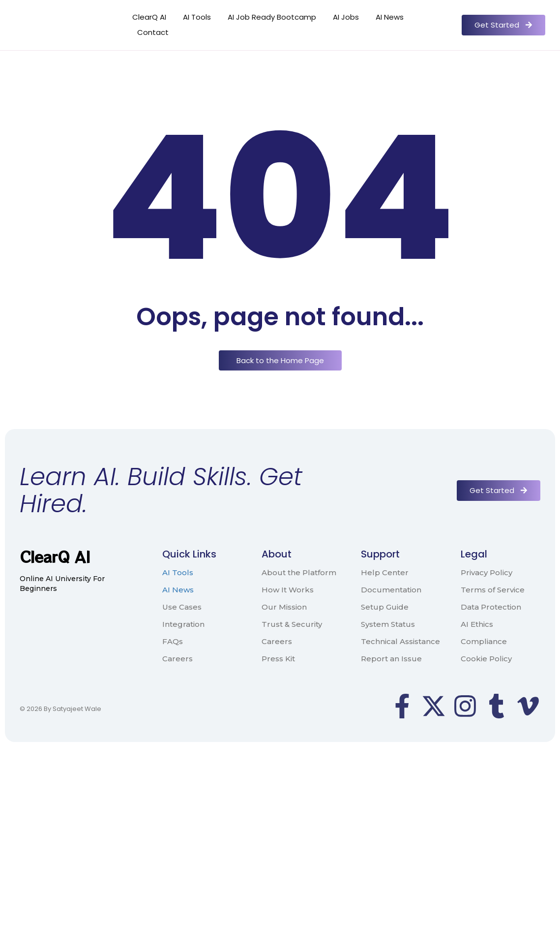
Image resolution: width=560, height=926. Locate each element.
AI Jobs (346, 17)
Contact (153, 32)
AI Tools (197, 17)
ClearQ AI (149, 17)
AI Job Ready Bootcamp (272, 17)
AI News (390, 17)
